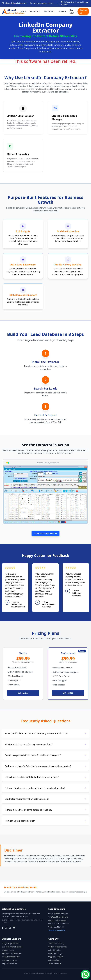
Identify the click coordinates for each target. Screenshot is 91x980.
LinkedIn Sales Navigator (58, 920)
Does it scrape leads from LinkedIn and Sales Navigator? (45, 755)
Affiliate (62, 11)
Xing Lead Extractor (9, 963)
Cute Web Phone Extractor (59, 917)
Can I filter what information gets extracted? (45, 799)
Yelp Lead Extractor (9, 960)
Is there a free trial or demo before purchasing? (45, 810)
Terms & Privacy (55, 963)
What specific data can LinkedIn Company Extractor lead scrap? (45, 733)
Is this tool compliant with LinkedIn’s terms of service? (45, 777)
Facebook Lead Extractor (11, 953)
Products (35, 11)
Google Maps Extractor (11, 943)
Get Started (23, 693)
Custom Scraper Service (58, 947)
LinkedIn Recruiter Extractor (59, 924)
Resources (49, 11)
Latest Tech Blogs (55, 953)
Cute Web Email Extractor (58, 914)
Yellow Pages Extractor (11, 957)
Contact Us (83, 11)
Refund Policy (54, 960)
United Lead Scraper (56, 927)
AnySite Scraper (8, 950)
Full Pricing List (54, 950)
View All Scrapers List (57, 930)
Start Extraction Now (45, 533)
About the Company (56, 943)
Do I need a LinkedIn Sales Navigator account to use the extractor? (45, 766)
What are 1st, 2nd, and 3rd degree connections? (45, 744)
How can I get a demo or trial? (45, 821)
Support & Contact (56, 957)
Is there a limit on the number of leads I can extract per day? (45, 788)
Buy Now (72, 11)
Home (23, 11)
